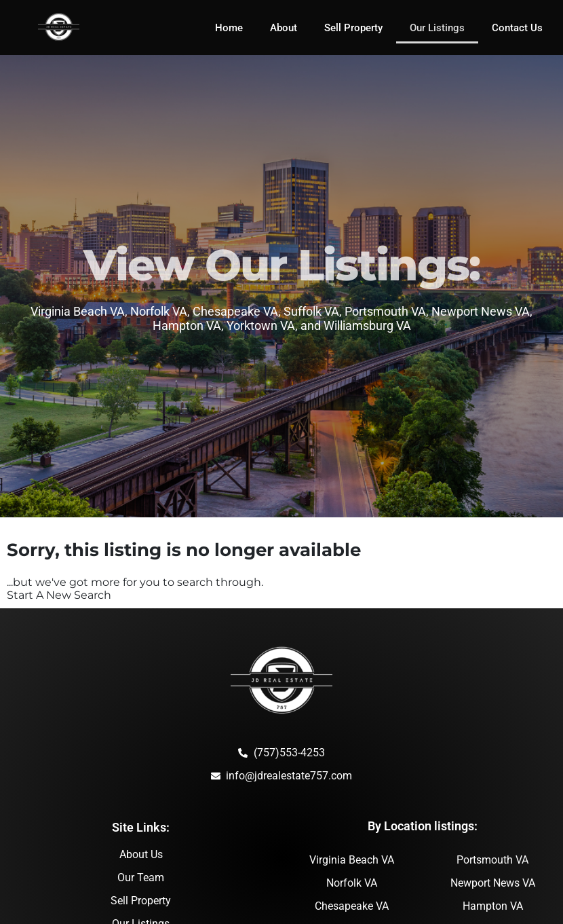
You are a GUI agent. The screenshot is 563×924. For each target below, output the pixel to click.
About (284, 28)
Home (229, 28)
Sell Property (353, 28)
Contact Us (517, 28)
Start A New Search (59, 595)
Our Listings (437, 28)
